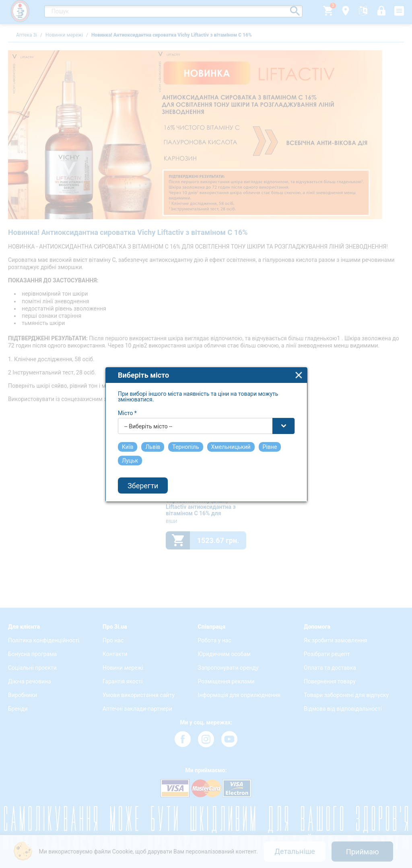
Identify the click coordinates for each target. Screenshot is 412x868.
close (299, 368)
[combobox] (206, 419)
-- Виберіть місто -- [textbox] (148, 419)
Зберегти (143, 478)
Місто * (127, 406)
